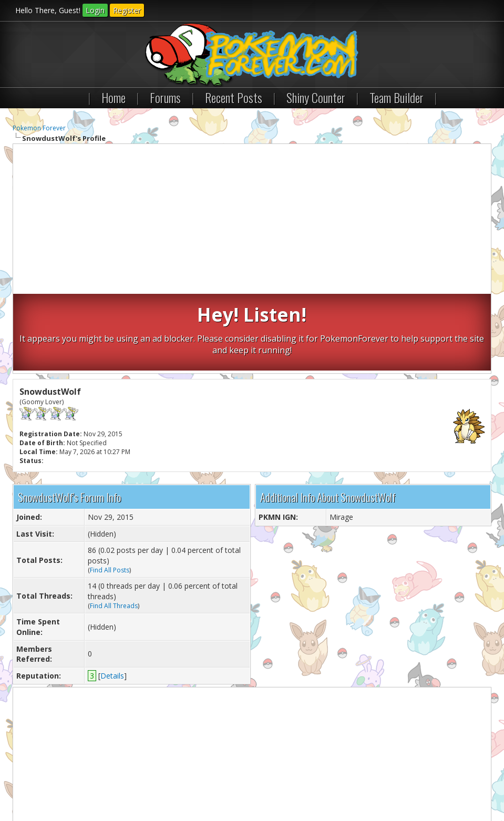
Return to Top (138, 784)
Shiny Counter (316, 97)
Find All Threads (114, 528)
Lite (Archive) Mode (194, 784)
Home (114, 97)
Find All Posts (110, 493)
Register (127, 10)
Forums (165, 97)
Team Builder (397, 97)
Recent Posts (234, 97)
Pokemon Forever (39, 128)
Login (95, 10)
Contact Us (35, 784)
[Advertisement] (252, 220)
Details (112, 598)
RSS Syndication (252, 784)
